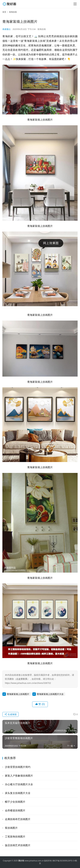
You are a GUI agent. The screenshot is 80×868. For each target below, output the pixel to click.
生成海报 (11, 714)
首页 (4, 12)
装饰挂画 (42, 29)
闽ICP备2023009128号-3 (63, 861)
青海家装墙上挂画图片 (18, 694)
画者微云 (7, 29)
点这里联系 (22, 679)
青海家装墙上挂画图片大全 (50, 694)
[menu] (75, 4)
